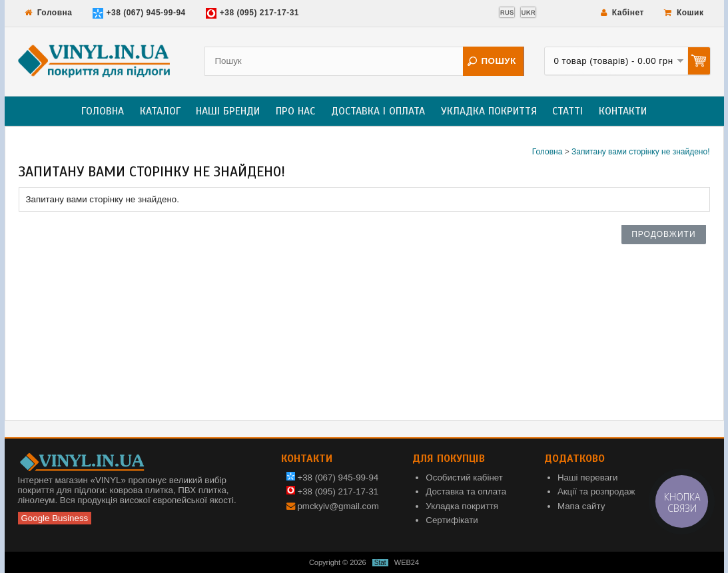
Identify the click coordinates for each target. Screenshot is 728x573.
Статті (567, 111)
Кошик (684, 13)
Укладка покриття (489, 111)
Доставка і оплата (378, 111)
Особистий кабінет (464, 477)
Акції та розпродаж (596, 491)
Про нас (295, 111)
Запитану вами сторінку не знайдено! (641, 152)
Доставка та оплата (466, 491)
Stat (380, 563)
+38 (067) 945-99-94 (139, 13)
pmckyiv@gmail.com (338, 506)
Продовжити (663, 234)
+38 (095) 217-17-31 (252, 13)
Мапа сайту (581, 506)
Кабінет (622, 13)
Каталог (160, 111)
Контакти (623, 111)
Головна (49, 13)
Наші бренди (228, 111)
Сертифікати (452, 520)
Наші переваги (588, 477)
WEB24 (407, 562)
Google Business (55, 518)
